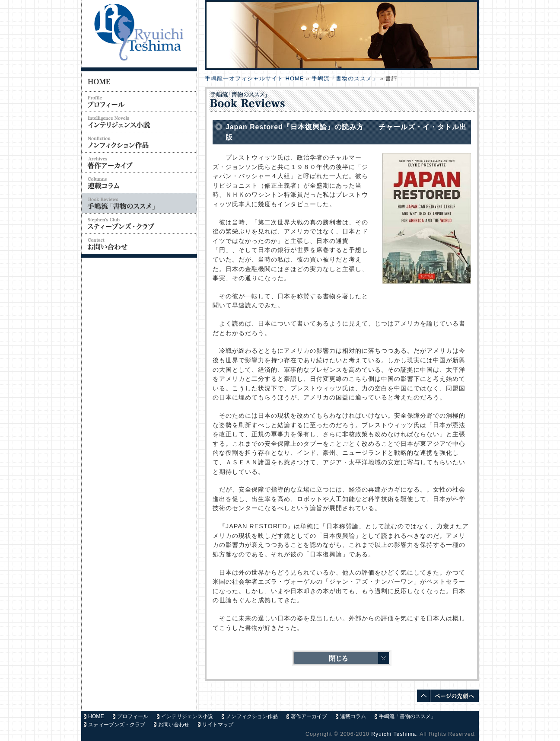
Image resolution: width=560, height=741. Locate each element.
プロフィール (133, 716)
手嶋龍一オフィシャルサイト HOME (254, 78)
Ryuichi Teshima (394, 734)
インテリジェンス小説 (187, 716)
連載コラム (353, 716)
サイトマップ (218, 725)
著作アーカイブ (309, 716)
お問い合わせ (174, 725)
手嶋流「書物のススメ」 (345, 78)
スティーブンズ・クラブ (117, 725)
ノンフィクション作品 (252, 716)
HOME (96, 716)
